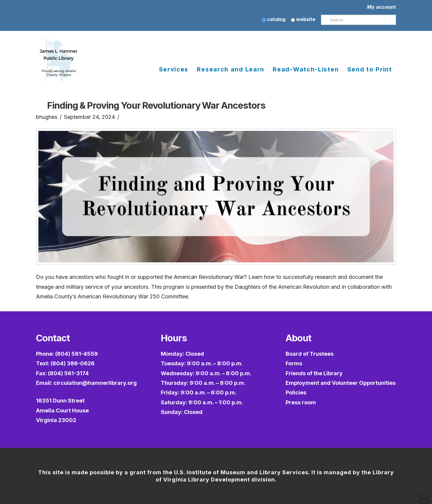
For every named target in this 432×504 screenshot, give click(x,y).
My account (382, 7)
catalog (274, 19)
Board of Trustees (310, 354)
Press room (301, 402)
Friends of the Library (314, 373)
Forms (294, 363)
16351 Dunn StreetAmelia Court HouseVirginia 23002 (62, 410)
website (303, 19)
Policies (296, 392)
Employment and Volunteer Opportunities (341, 383)
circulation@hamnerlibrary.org (95, 383)
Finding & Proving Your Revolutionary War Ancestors (156, 105)
